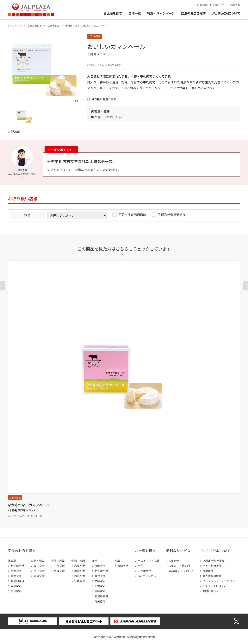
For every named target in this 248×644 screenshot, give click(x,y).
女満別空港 (17, 581)
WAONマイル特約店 (181, 571)
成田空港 (39, 566)
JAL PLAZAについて (226, 13)
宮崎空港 (100, 591)
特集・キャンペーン (161, 13)
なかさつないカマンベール (29, 505)
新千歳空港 (17, 566)
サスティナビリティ (214, 586)
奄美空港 (100, 601)
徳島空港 (80, 581)
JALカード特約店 (179, 566)
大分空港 (100, 576)
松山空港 (80, 576)
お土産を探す (113, 13)
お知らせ (219, 5)
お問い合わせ (211, 591)
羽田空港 (39, 571)
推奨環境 (208, 571)
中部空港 (59, 566)
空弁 (140, 566)
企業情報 (202, 5)
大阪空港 (59, 571)
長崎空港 (100, 581)
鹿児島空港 (101, 596)
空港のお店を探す (193, 13)
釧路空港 (16, 576)
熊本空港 (100, 586)
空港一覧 (135, 13)
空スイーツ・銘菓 (149, 561)
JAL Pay (174, 561)
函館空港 (16, 571)
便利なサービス (178, 551)
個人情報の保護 (212, 576)
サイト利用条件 (212, 566)
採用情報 (235, 5)
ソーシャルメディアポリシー (220, 581)
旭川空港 (16, 591)
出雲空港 (80, 571)
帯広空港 (16, 586)
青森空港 (39, 576)
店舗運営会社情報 (213, 561)
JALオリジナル (147, 576)
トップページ (15, 26)
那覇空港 (123, 566)
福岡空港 (100, 566)
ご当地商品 (53, 26)
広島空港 (80, 566)
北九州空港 (101, 571)
